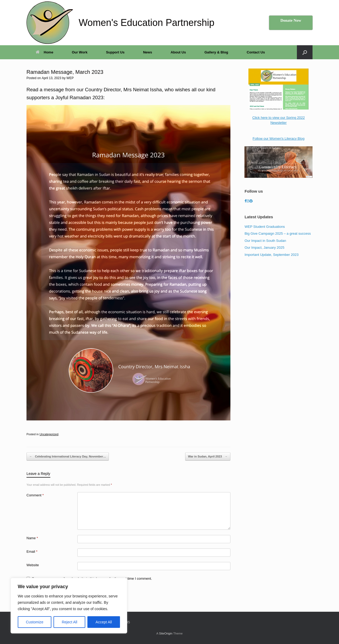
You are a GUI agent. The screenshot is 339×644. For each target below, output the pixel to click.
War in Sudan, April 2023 (208, 457)
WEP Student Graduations (265, 227)
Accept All (104, 622)
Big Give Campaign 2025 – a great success (278, 233)
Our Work (80, 52)
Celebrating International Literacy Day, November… (68, 457)
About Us (178, 52)
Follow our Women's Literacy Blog (279, 139)
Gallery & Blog (216, 52)
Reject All (69, 622)
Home (44, 52)
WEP (70, 78)
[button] (305, 52)
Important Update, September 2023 (271, 255)
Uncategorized (49, 434)
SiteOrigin (166, 633)
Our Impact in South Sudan (265, 241)
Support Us (115, 52)
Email (32, 552)
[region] (69, 606)
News (148, 52)
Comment (35, 495)
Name (32, 538)
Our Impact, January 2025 (264, 248)
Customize (35, 622)
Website (33, 565)
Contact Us (256, 52)
